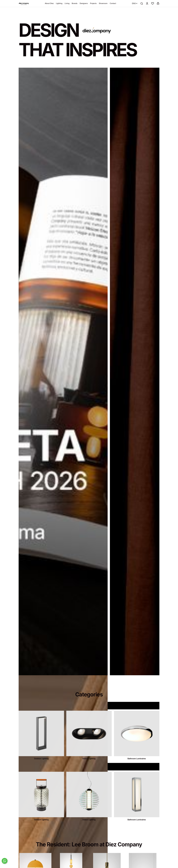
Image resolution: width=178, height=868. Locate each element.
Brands (75, 3)
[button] (153, 3)
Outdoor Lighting (41, 769)
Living (67, 3)
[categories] (41, 744)
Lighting (59, 3)
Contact (113, 3)
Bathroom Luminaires (137, 769)
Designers (84, 3)
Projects (93, 3)
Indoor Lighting (89, 769)
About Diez (49, 3)
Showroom (103, 3)
